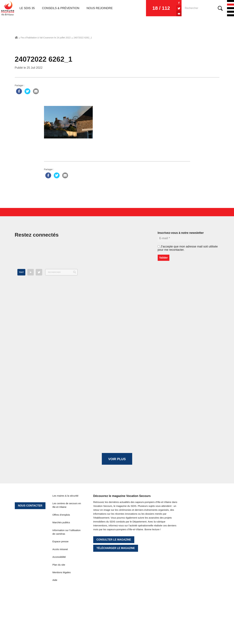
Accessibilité (59, 557)
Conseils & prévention (61, 8)
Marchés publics (61, 522)
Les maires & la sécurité (65, 496)
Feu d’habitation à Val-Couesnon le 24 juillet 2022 (46, 38)
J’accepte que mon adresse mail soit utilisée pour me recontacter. (188, 248)
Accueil (16, 37)
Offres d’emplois (61, 515)
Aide (55, 580)
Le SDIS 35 (27, 8)
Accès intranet (60, 549)
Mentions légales (62, 572)
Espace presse (60, 541)
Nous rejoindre (100, 8)
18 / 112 (161, 8)
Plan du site (59, 565)
